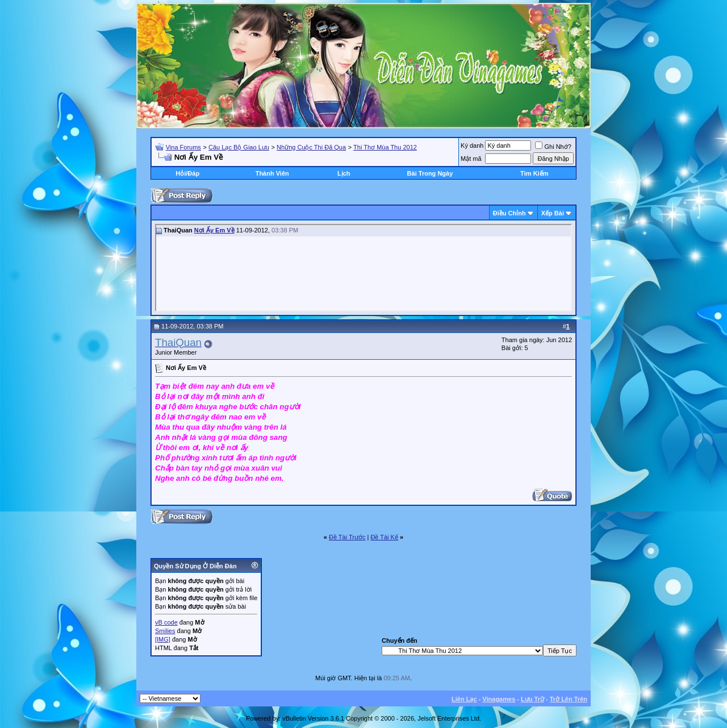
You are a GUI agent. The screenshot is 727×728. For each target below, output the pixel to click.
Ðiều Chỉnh (509, 213)
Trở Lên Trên (569, 699)
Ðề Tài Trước (347, 537)
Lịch (344, 173)
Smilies (165, 631)
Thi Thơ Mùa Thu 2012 (385, 147)
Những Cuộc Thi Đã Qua (311, 147)
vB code (166, 622)
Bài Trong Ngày (430, 173)
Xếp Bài (553, 213)
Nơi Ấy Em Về (214, 230)
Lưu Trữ (532, 699)
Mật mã (471, 159)
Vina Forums (183, 147)
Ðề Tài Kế (384, 537)
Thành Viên (272, 173)
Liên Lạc (464, 699)
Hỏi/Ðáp (187, 173)
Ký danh (472, 145)
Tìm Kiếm (534, 173)
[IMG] (163, 639)
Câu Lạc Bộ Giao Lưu (239, 147)
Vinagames (499, 699)
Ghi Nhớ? (553, 147)
